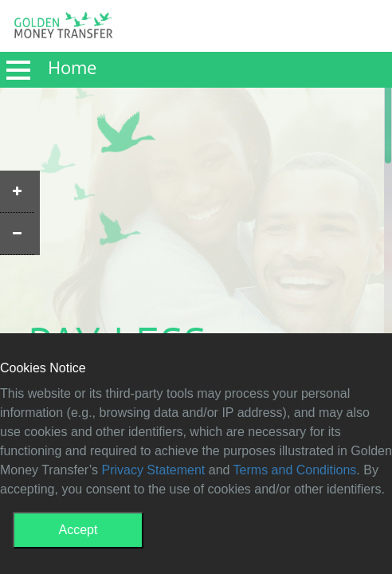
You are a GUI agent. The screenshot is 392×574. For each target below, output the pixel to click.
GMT (63, 29)
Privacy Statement (153, 470)
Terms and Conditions (295, 470)
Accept (78, 530)
